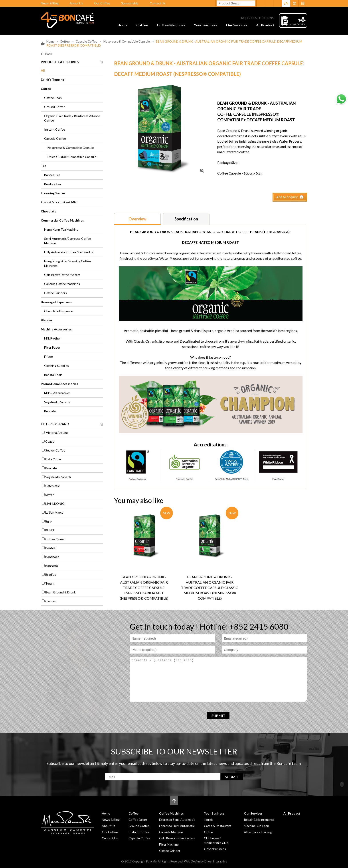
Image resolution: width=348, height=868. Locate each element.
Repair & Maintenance (259, 820)
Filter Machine (169, 844)
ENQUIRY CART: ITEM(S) (257, 18)
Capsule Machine (171, 832)
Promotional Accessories (59, 384)
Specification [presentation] (186, 219)
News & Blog (50, 3)
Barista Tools (53, 375)
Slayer (49, 495)
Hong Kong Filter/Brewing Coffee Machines (67, 263)
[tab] (137, 219)
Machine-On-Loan (256, 826)
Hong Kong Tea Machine (61, 229)
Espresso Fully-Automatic (177, 826)
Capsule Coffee (87, 41)
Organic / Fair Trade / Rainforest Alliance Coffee (72, 118)
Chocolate (49, 211)
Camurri (51, 601)
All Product (265, 25)
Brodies (51, 574)
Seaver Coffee (55, 450)
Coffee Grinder (170, 851)
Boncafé (50, 411)
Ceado (50, 441)
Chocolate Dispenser (59, 311)
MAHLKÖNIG (55, 504)
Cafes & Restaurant (218, 826)
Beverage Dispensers (56, 302)
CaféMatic (52, 486)
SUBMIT (218, 716)
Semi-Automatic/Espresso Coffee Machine (68, 241)
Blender (47, 320)
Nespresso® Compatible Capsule (127, 41)
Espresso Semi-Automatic (177, 820)
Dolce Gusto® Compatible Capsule (72, 157)
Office (208, 832)
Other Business (215, 849)
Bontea (50, 548)
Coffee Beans (138, 820)
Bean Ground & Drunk (60, 592)
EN (286, 3)
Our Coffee (102, 3)
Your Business (206, 25)
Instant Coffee (55, 129)
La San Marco (54, 512)
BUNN (50, 530)
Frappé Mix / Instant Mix (59, 202)
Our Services (237, 25)
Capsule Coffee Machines (62, 284)
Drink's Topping (52, 80)
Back (49, 54)
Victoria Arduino (57, 433)
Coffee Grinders (55, 293)
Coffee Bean (53, 98)
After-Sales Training (258, 832)
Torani (50, 583)
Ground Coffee (55, 107)
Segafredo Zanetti (57, 402)
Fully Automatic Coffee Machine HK (69, 252)
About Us (76, 3)
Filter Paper (52, 347)
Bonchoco (52, 557)
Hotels (209, 820)
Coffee (142, 25)
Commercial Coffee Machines (62, 220)
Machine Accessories (56, 329)
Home (122, 25)
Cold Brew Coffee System (62, 275)
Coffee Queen (55, 539)
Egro (48, 521)
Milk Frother (52, 338)
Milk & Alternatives (57, 393)
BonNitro (52, 566)
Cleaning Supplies (56, 366)
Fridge (48, 356)
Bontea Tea (52, 175)
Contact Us (158, 3)
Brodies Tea (52, 184)
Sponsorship (130, 3)
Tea (44, 166)
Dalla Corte (53, 459)
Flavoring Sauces (53, 193)
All (43, 70)
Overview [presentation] (137, 219)
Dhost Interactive (216, 861)
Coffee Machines (171, 25)
